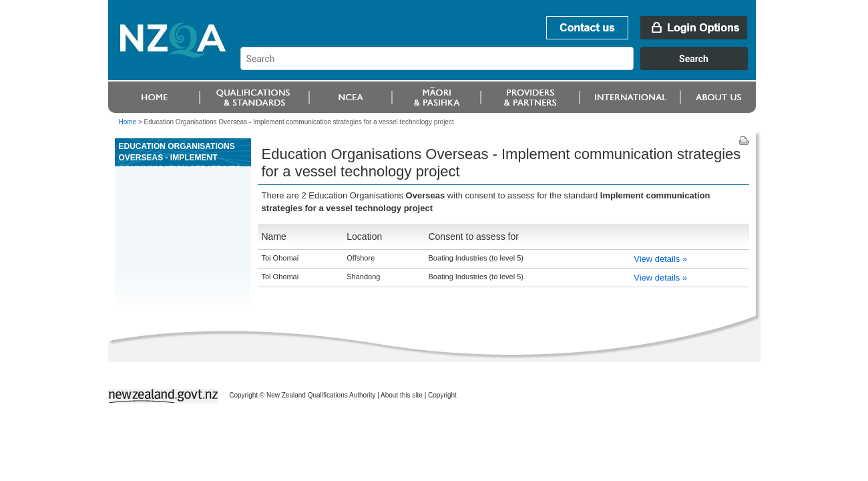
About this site (402, 395)
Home (128, 122)
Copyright (442, 395)
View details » (660, 259)
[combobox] (500, 67)
